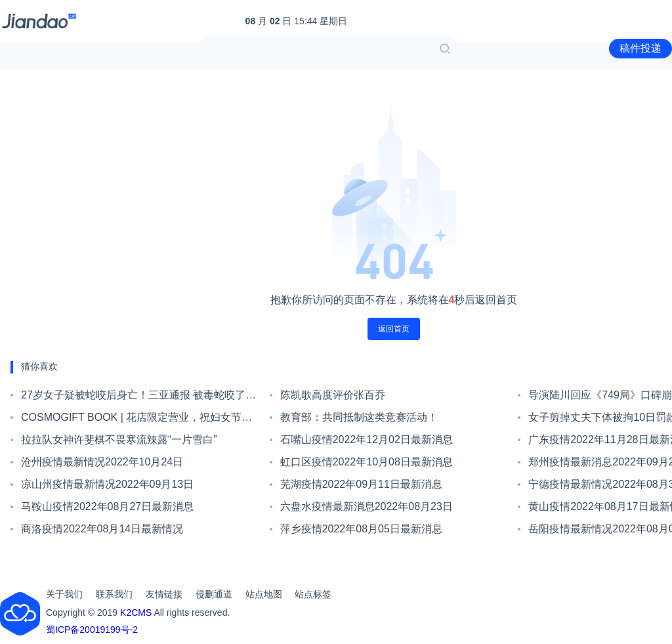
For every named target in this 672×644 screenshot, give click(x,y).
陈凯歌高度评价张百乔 (333, 395)
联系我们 (114, 594)
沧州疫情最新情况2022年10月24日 (102, 462)
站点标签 (313, 594)
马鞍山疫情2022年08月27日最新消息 (107, 506)
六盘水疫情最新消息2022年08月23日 (367, 506)
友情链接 (164, 594)
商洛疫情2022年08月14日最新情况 (102, 529)
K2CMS (136, 612)
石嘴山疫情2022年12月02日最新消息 (367, 440)
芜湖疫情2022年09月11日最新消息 (361, 484)
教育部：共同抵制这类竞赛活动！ (359, 417)
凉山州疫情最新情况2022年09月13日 (107, 484)
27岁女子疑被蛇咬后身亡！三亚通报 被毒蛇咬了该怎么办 (138, 398)
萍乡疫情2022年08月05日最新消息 (361, 529)
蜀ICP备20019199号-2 (92, 630)
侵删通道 (214, 594)
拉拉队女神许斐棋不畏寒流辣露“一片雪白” (119, 440)
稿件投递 (640, 48)
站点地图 (264, 594)
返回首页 (394, 329)
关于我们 (64, 594)
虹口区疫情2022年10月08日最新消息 (367, 462)
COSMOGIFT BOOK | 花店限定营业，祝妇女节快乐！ (136, 420)
